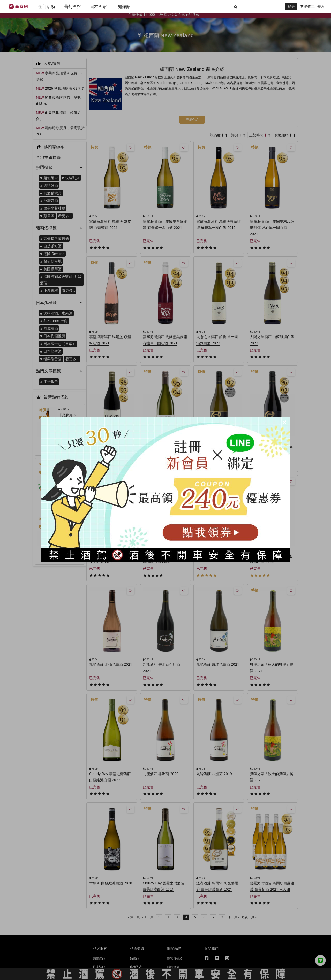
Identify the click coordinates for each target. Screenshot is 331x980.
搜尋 (291, 6)
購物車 (307, 6)
